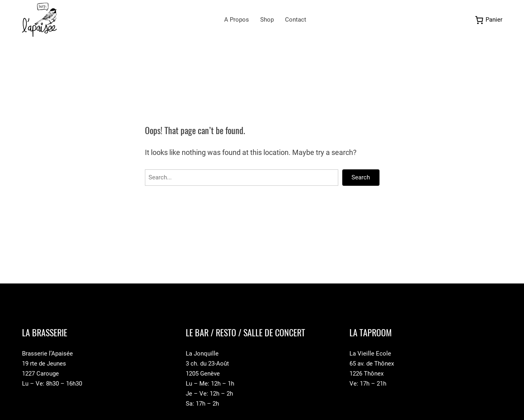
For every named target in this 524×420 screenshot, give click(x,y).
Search (361, 177)
